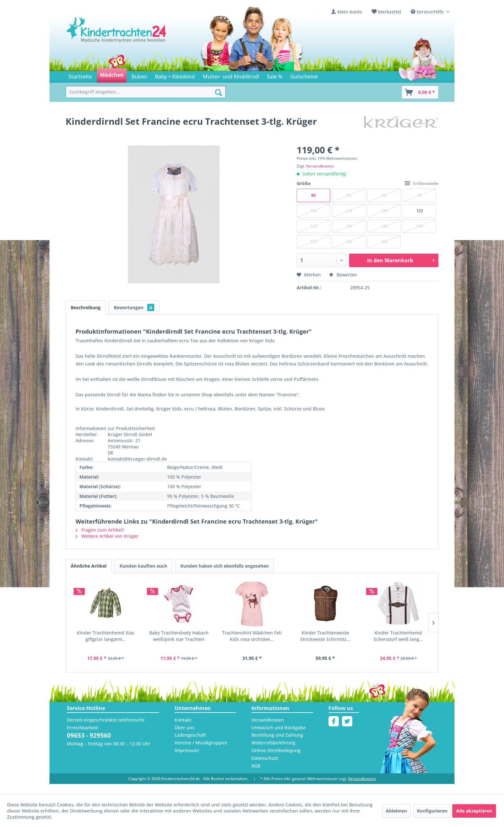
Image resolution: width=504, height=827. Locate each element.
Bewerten (343, 275)
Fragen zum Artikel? (100, 530)
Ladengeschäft (190, 735)
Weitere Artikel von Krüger (107, 536)
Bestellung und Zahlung (277, 735)
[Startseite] (80, 75)
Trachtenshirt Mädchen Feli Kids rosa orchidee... (252, 636)
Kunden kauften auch (143, 566)
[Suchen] (219, 93)
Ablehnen (396, 811)
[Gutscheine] (304, 75)
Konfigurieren (432, 811)
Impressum (187, 750)
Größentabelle (422, 183)
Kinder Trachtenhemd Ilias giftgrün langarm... (106, 636)
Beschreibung (86, 307)
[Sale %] (275, 75)
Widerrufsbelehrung (273, 743)
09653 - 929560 (89, 735)
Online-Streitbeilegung (276, 750)
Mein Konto (350, 12)
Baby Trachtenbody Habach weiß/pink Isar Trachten (179, 636)
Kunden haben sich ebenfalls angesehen (225, 566)
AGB (256, 766)
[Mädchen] (112, 75)
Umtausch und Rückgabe (279, 728)
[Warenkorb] (420, 92)
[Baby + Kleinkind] (175, 75)
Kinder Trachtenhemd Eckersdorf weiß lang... (398, 636)
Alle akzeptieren (474, 811)
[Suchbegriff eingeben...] (146, 92)
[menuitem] (346, 12)
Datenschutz (265, 758)
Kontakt (183, 720)
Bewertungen (134, 307)
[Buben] (139, 75)
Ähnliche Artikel (89, 566)
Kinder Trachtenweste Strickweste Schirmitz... (325, 636)
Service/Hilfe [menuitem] (428, 12)
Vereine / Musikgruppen (201, 743)
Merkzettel (390, 12)
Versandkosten (320, 166)
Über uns (184, 728)
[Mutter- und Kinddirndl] (231, 75)
